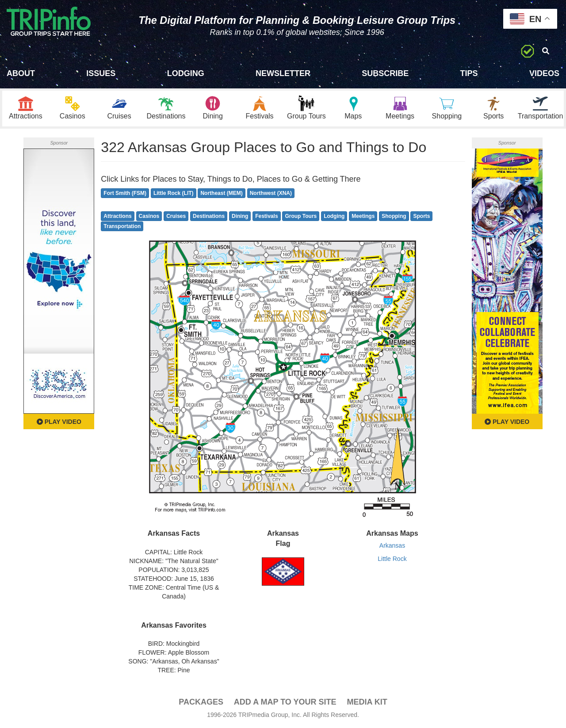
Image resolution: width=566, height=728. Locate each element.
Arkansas (392, 545)
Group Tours (301, 216)
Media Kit (367, 702)
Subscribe (385, 73)
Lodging (186, 73)
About (21, 73)
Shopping (394, 216)
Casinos (149, 216)
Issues (101, 73)
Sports (421, 216)
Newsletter (283, 73)
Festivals (266, 216)
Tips (469, 73)
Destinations (209, 216)
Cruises (176, 216)
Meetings (363, 216)
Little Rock (392, 559)
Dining (240, 216)
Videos (544, 73)
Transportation (122, 226)
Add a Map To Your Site (285, 702)
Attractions (117, 216)
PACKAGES (201, 702)
